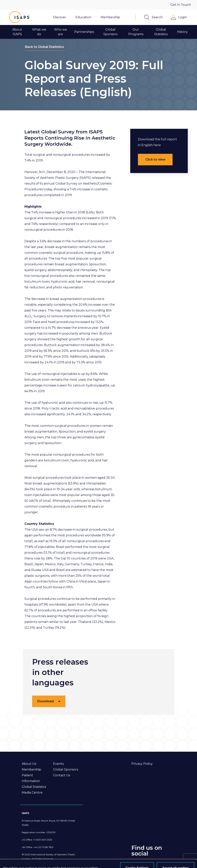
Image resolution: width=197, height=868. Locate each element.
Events (58, 764)
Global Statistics (34, 787)
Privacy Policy (142, 764)
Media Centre (32, 793)
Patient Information (31, 778)
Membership (31, 769)
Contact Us (62, 775)
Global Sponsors (66, 769)
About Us (29, 764)
